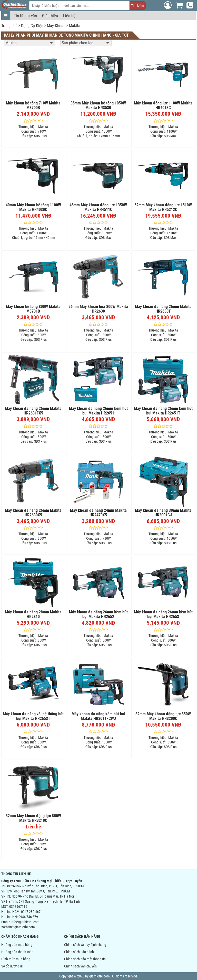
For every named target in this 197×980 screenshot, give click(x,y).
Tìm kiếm (138, 6)
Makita (75, 26)
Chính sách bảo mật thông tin (85, 959)
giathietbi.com (25, 927)
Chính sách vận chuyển (80, 966)
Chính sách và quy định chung (85, 945)
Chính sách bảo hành (79, 952)
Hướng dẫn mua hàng (17, 945)
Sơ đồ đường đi (12, 966)
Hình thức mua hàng (16, 959)
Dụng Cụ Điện (32, 26)
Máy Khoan (56, 26)
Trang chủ (9, 26)
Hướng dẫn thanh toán (17, 952)
